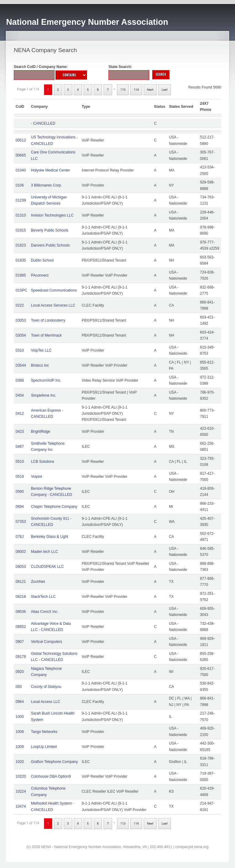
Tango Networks (44, 732)
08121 (21, 582)
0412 (20, 413)
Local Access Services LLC (53, 305)
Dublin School (42, 260)
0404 (20, 395)
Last (164, 90)
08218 (21, 597)
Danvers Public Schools (50, 245)
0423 (20, 432)
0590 (20, 492)
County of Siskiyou (46, 687)
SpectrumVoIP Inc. (46, 380)
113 (123, 90)
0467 (20, 447)
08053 (21, 567)
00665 (21, 155)
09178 (21, 657)
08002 (21, 552)
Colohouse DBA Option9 (51, 776)
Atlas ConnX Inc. (45, 612)
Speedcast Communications (54, 290)
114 (136, 90)
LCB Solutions (43, 462)
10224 (21, 791)
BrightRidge (41, 432)
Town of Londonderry (48, 320)
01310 (21, 215)
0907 (20, 642)
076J (20, 537)
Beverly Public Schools (50, 230)
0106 (20, 185)
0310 (20, 350)
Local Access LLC (45, 702)
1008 (20, 732)
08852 (21, 627)
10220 (21, 776)
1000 (20, 717)
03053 (21, 320)
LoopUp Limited (44, 747)
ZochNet (38, 582)
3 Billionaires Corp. (46, 185)
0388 (20, 380)
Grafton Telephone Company (54, 762)
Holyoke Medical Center (50, 170)
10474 (21, 806)
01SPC (21, 290)
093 (19, 687)
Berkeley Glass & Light (49, 537)
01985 (21, 275)
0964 (20, 702)
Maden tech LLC (44, 552)
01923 (21, 245)
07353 (21, 522)
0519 (20, 477)
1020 (20, 762)
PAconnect (40, 275)
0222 (20, 305)
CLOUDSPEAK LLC (47, 567)
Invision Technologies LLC (52, 215)
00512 (21, 140)
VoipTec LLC (41, 350)
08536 (21, 612)
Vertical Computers (46, 642)
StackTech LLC (43, 597)
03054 (21, 335)
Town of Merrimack (46, 335)
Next (150, 90)
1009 (20, 747)
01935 (21, 260)
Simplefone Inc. (44, 395)
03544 (21, 365)
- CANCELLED (43, 123)
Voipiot (36, 477)
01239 (21, 200)
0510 (20, 462)
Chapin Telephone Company (54, 507)
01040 (21, 170)
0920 (20, 672)
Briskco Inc (40, 365)
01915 (21, 230)
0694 (20, 507)
